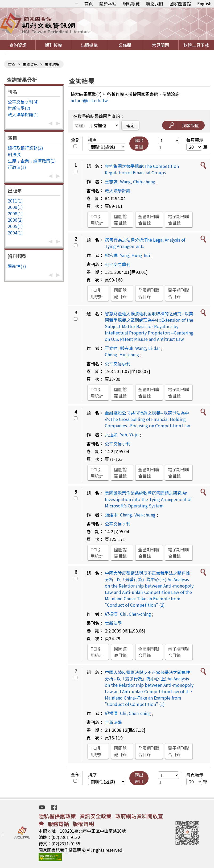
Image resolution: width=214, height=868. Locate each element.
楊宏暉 (111, 255)
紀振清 (111, 614)
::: (76, 3)
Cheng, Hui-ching (122, 354)
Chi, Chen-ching (135, 614)
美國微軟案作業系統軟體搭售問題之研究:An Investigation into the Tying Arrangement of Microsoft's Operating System (148, 499)
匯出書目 (139, 143)
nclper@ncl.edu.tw (89, 100)
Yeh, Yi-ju (129, 435)
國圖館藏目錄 (120, 220)
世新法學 (113, 623)
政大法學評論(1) (23, 114)
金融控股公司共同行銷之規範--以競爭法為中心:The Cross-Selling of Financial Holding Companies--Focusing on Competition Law (147, 419)
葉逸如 (111, 435)
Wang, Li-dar (148, 348)
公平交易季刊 (118, 264)
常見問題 (160, 45)
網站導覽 (131, 3)
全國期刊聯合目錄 (149, 220)
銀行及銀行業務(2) (25, 148)
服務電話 (58, 824)
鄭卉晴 (126, 348)
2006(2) (15, 220)
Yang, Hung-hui (135, 255)
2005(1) (15, 226)
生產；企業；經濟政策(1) (32, 161)
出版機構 (89, 45)
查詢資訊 (18, 45)
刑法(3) (15, 154)
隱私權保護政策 (57, 816)
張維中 (111, 515)
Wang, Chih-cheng (138, 181)
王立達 (111, 348)
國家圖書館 (180, 3)
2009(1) (15, 207)
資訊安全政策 (96, 816)
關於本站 (108, 3)
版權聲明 (83, 824)
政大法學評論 (118, 191)
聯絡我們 (155, 3)
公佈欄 (125, 45)
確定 (130, 125)
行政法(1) (17, 167)
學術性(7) (17, 266)
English (204, 3)
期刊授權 (53, 45)
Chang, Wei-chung (138, 515)
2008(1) (15, 213)
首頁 (89, 3)
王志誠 (111, 181)
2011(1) (15, 201)
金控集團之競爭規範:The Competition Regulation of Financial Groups (142, 169)
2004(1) (15, 233)
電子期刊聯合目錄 (179, 220)
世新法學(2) (19, 108)
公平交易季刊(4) (23, 102)
